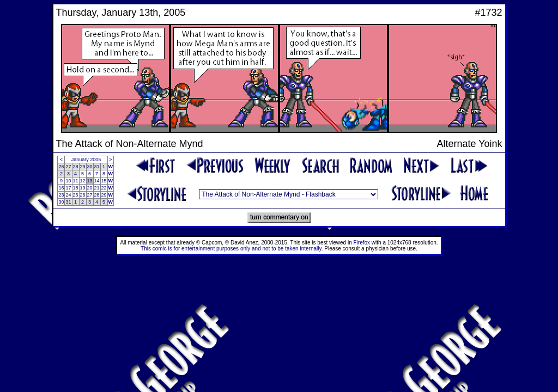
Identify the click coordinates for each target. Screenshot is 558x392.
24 (68, 195)
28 (76, 167)
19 (83, 188)
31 (97, 167)
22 (104, 188)
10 (68, 181)
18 (76, 188)
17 (68, 188)
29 (83, 167)
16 (61, 188)
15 (104, 181)
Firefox (362, 243)
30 (90, 167)
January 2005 (86, 160)
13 (90, 181)
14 (97, 181)
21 (97, 188)
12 (83, 181)
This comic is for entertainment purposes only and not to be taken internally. (232, 249)
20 (90, 188)
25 (76, 195)
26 (61, 167)
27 (68, 167)
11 (76, 181)
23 (61, 195)
